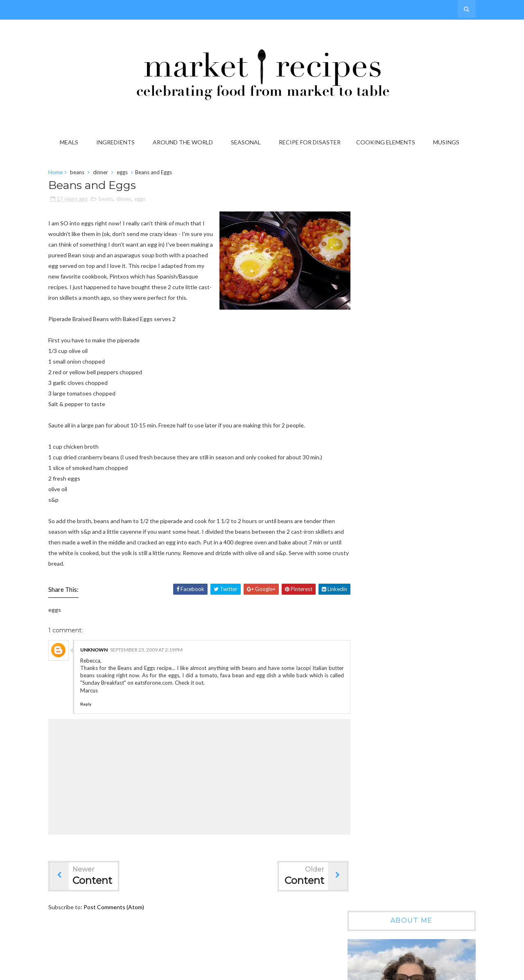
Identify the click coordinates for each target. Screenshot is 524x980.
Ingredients (117, 142)
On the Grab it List (412, 524)
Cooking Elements (387, 142)
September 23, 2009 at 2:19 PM (151, 662)
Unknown (99, 662)
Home (60, 173)
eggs (127, 173)
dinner (105, 173)
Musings (447, 142)
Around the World (184, 142)
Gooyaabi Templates (444, 971)
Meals (70, 142)
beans (82, 173)
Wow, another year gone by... (425, 453)
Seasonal (247, 142)
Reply (91, 716)
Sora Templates (355, 971)
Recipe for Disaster (311, 142)
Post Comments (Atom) (119, 919)
